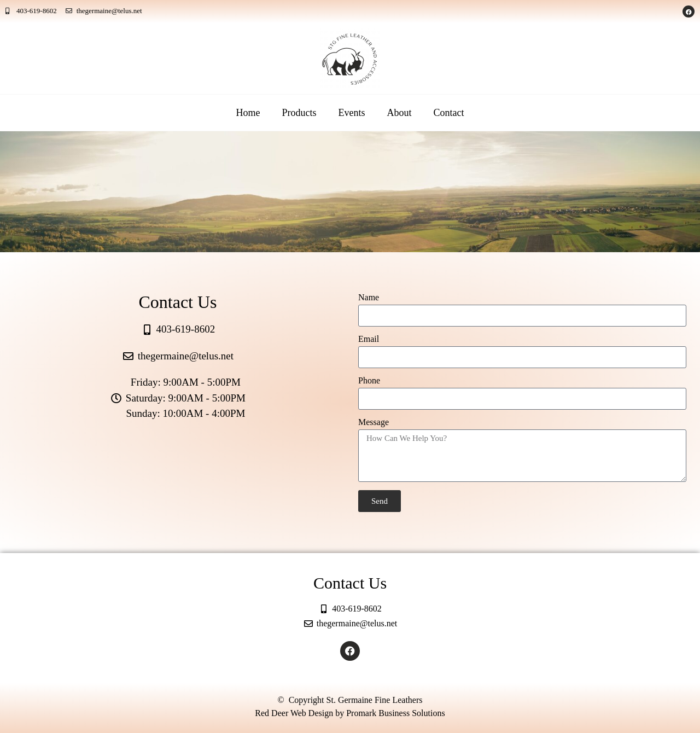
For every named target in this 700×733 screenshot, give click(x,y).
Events (352, 113)
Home (248, 113)
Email (369, 339)
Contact (449, 113)
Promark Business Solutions (395, 713)
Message (374, 422)
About (399, 113)
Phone (369, 381)
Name (369, 298)
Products (299, 113)
